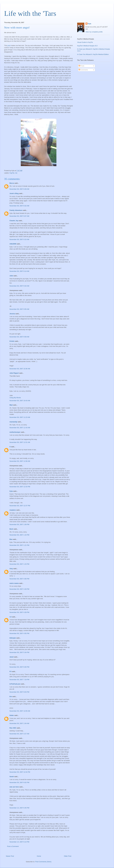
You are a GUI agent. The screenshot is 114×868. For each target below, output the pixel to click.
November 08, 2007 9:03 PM (19, 692)
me (16, 173)
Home (39, 856)
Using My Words (15, 398)
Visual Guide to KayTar (85, 42)
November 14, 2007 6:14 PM (19, 842)
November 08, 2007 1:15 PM (19, 535)
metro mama (14, 583)
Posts (81, 66)
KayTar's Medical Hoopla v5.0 (87, 46)
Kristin (12, 341)
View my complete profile (94, 32)
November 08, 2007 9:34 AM (19, 286)
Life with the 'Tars (30, 13)
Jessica (12, 314)
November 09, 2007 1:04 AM (19, 723)
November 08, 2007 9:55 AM (19, 309)
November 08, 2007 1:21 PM (19, 545)
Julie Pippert (14, 373)
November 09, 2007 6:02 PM (19, 782)
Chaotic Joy (14, 221)
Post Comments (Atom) (43, 862)
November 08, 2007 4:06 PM (19, 579)
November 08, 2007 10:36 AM (20, 369)
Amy (11, 569)
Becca (12, 183)
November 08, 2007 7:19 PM (19, 680)
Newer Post (10, 856)
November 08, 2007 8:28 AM (19, 189)
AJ (11, 617)
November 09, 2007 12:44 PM (20, 772)
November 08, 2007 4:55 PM (19, 633)
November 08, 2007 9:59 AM (19, 337)
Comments (83, 70)
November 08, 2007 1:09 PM (19, 524)
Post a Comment (13, 846)
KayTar (12, 173)
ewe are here (14, 787)
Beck (11, 529)
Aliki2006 (13, 244)
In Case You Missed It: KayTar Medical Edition (93, 54)
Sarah (12, 777)
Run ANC (13, 728)
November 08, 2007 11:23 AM (20, 417)
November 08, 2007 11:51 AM (20, 442)
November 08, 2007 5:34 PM (19, 652)
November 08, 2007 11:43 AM (20, 428)
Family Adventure (16, 210)
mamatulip (13, 422)
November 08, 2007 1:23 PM (19, 564)
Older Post (68, 856)
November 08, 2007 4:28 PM (19, 589)
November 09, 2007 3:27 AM (19, 734)
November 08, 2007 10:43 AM (20, 401)
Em (11, 696)
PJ (10, 671)
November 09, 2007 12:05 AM (20, 711)
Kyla (11, 491)
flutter (12, 715)
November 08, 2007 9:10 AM (19, 239)
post (9, 45)
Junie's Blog (14, 193)
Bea (11, 539)
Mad (11, 405)
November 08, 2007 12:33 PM (20, 487)
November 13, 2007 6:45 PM (19, 808)
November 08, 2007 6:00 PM (19, 667)
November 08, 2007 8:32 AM (19, 206)
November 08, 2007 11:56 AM (20, 461)
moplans (13, 510)
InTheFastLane (15, 684)
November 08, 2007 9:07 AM (19, 216)
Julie (11, 276)
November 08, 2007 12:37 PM (20, 506)
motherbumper (15, 432)
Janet (12, 657)
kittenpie (13, 638)
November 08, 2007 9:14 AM (19, 271)
